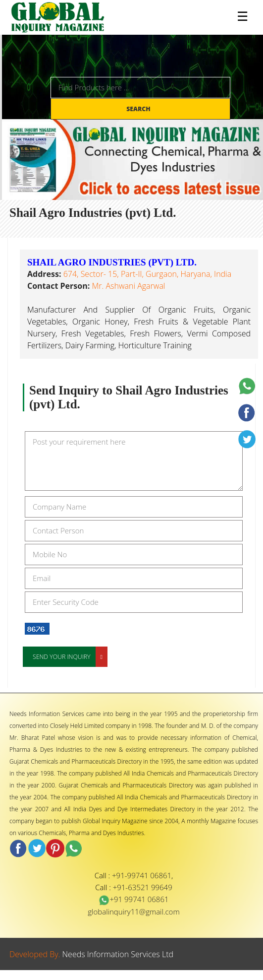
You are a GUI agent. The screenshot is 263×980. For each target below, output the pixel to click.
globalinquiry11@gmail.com (133, 912)
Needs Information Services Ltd (118, 954)
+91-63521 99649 (143, 887)
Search (139, 109)
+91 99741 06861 (133, 899)
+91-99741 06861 (142, 875)
